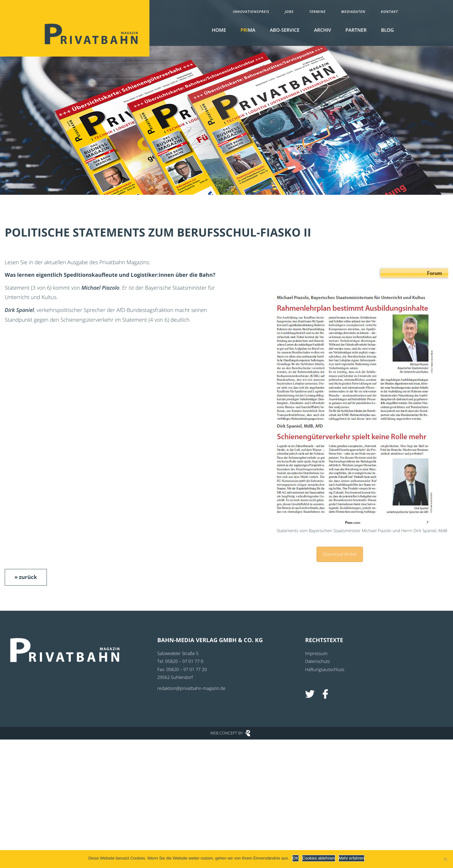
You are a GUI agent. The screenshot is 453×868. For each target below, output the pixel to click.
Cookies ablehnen (319, 858)
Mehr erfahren (352, 858)
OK (296, 858)
